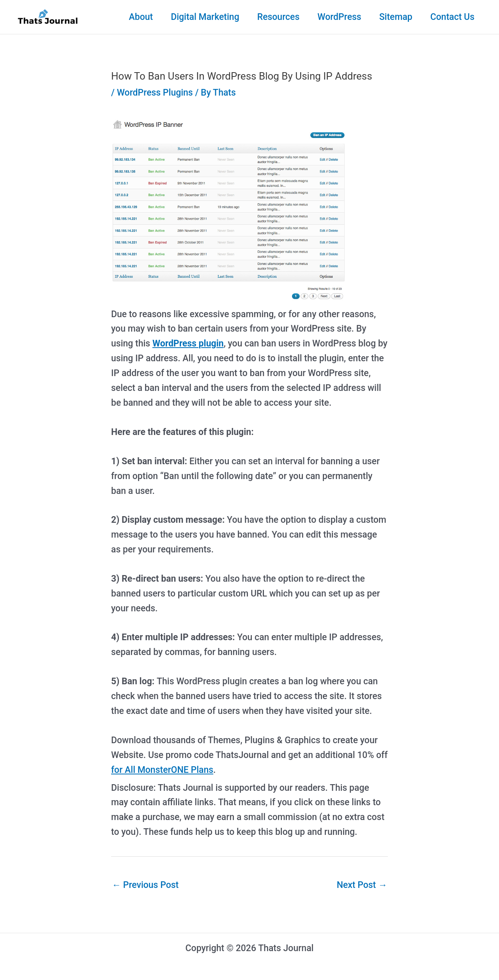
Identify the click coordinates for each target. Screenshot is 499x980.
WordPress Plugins (155, 93)
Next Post (362, 885)
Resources (279, 17)
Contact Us (452, 17)
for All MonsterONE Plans (162, 770)
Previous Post (145, 885)
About (141, 17)
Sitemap (396, 17)
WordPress (339, 17)
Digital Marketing (205, 17)
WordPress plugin (188, 344)
